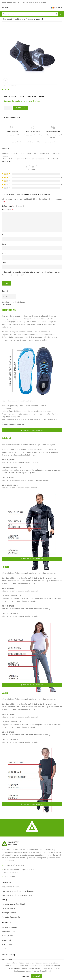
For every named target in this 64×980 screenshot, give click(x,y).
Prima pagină (7, 19)
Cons (4, 244)
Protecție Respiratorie (11, 917)
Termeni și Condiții (9, 927)
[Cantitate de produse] (8, 108)
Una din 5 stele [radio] (16, 206)
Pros (3, 235)
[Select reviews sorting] (9, 296)
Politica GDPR (7, 936)
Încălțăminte (20, 19)
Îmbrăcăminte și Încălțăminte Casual (17, 895)
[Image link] (10, 843)
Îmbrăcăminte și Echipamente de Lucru (18, 891)
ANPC (4, 949)
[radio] (22, 96)
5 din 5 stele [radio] (24, 206)
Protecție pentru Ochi (11, 908)
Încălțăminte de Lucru (11, 887)
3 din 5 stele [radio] (20, 206)
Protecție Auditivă (9, 913)
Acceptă (37, 976)
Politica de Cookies (12, 968)
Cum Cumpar (7, 959)
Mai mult (26, 976)
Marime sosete (10, 96)
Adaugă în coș (21, 108)
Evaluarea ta (7, 206)
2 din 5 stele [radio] (18, 206)
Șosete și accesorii (35, 19)
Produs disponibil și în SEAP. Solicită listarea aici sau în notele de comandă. (32, 142)
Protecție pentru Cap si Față (13, 904)
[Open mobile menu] (5, 7)
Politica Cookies (8, 932)
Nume (5, 253)
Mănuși (4, 900)
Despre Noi (6, 940)
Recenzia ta (7, 210)
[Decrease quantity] (5, 108)
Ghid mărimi (7, 944)
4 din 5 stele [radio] (22, 206)
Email (5, 263)
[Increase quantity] (11, 108)
